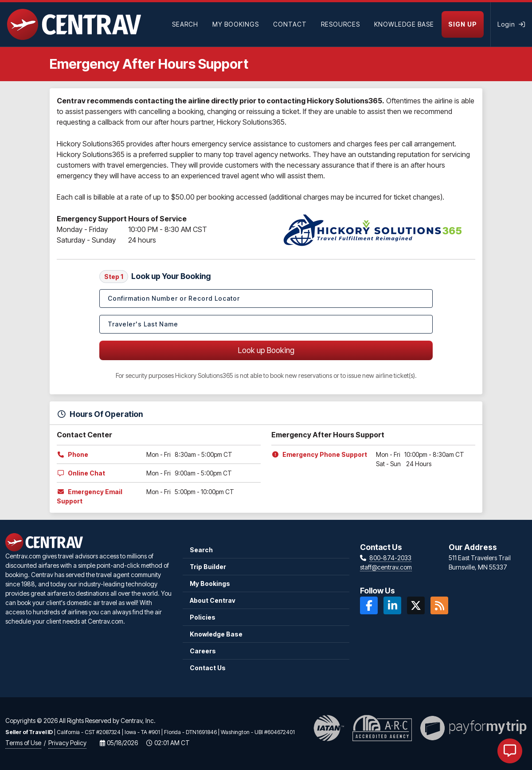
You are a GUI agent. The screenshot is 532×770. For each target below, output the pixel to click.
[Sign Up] (466, 24)
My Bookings (210, 583)
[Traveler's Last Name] (266, 324)
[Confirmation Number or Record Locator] (266, 299)
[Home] (74, 24)
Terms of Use (23, 743)
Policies (203, 617)
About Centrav (213, 600)
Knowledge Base (216, 634)
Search (201, 550)
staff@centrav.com (386, 567)
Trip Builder (208, 567)
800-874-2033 (390, 558)
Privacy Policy (67, 743)
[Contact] (290, 24)
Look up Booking (266, 350)
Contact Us (208, 668)
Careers (203, 651)
